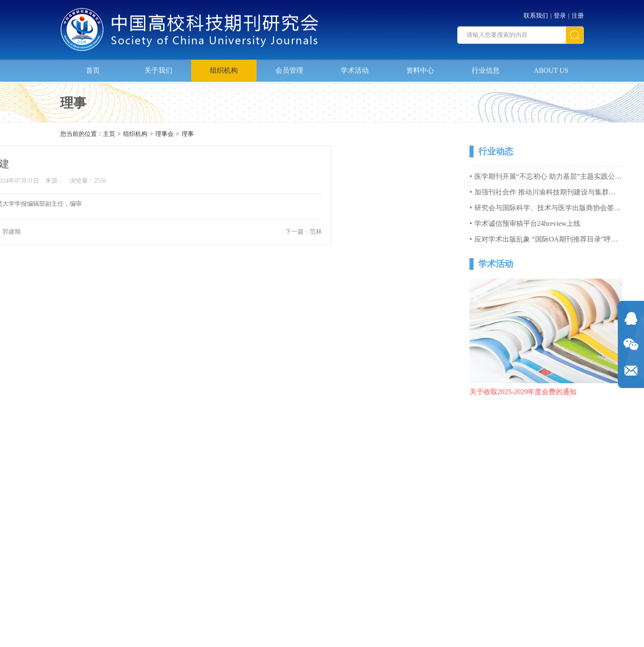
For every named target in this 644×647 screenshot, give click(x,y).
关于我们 (158, 68)
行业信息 (486, 68)
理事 (188, 135)
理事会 (164, 135)
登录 (560, 13)
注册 (578, 13)
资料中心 (420, 68)
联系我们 (536, 13)
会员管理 (289, 68)
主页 (109, 135)
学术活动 (355, 68)
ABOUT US (551, 68)
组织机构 (224, 68)
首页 (93, 68)
